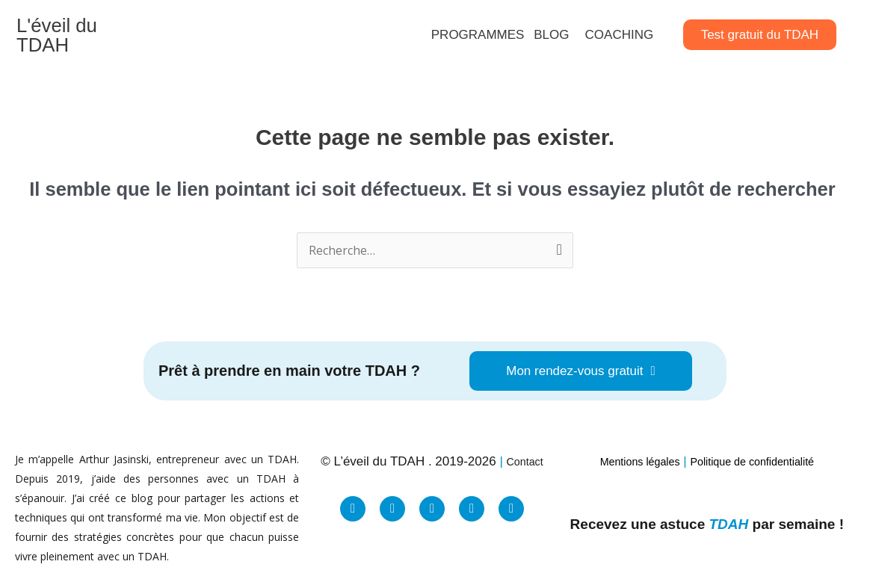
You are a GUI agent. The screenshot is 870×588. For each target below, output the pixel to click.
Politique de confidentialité (760, 449)
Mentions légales (628, 449)
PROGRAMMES (478, 28)
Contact (525, 449)
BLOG (551, 28)
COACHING (620, 28)
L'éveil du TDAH (78, 29)
